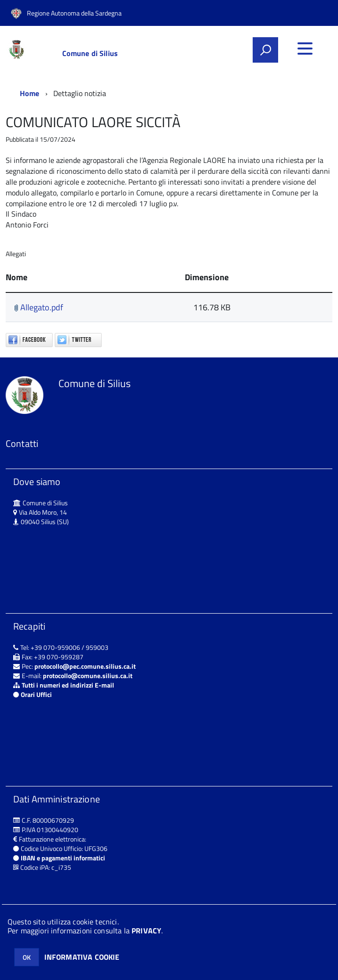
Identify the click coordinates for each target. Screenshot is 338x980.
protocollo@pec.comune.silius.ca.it (85, 666)
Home (30, 93)
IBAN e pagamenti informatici (63, 858)
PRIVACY (146, 931)
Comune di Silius (90, 53)
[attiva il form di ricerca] (265, 50)
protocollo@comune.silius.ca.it (88, 676)
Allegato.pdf (39, 307)
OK (27, 957)
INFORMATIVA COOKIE (82, 957)
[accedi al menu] (305, 49)
